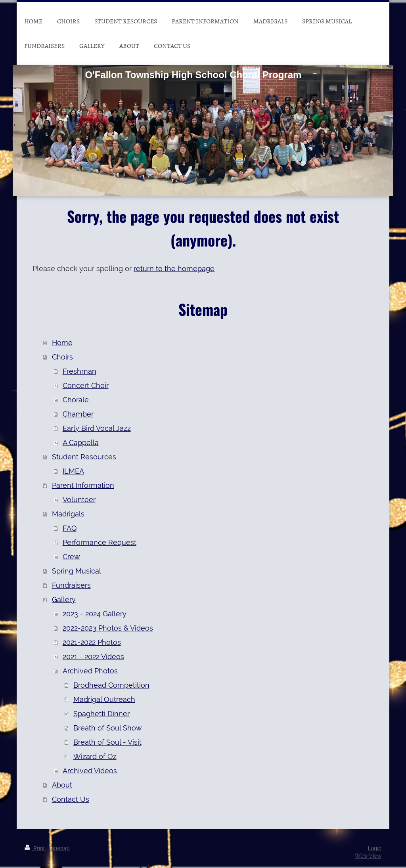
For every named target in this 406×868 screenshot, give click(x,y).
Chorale (76, 400)
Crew (71, 557)
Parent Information (83, 485)
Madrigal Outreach (104, 699)
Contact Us (71, 799)
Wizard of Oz (95, 756)
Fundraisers (71, 585)
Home (62, 343)
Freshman (79, 371)
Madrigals (68, 514)
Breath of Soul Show (108, 728)
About (62, 785)
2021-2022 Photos (92, 642)
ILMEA (73, 471)
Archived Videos (90, 771)
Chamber (78, 414)
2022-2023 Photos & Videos (108, 628)
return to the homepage (174, 269)
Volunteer (79, 500)
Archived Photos (90, 671)
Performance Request (100, 542)
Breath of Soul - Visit (107, 742)
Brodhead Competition (111, 685)
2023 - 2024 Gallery (95, 614)
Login (375, 848)
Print (35, 848)
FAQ (70, 528)
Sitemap (59, 848)
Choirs (62, 357)
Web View (368, 856)
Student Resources (84, 457)
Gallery (64, 599)
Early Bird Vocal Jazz (97, 428)
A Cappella (81, 443)
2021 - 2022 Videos (93, 657)
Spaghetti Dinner (101, 714)
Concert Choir (86, 385)
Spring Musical (77, 571)
